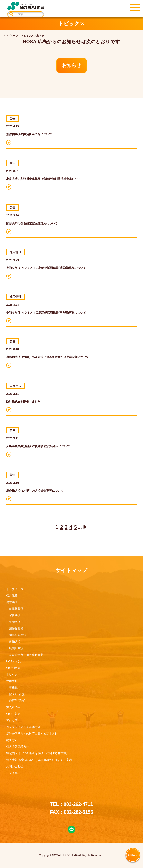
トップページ (15, 589)
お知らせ (72, 65)
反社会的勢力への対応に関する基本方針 (32, 734)
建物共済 (15, 642)
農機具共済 (16, 648)
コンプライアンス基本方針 (23, 727)
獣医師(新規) (17, 694)
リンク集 (12, 773)
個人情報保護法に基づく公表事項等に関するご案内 (39, 760)
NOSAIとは (13, 661)
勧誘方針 (12, 740)
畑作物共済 (16, 629)
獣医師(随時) (17, 701)
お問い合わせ (15, 766)
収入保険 (12, 596)
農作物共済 (16, 609)
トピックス (13, 674)
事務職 (13, 688)
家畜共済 (15, 615)
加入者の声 (13, 707)
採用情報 (12, 681)
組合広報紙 (13, 714)
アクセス (12, 720)
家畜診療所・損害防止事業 (26, 655)
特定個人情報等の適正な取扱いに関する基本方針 (38, 753)
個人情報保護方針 (18, 747)
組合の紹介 (13, 668)
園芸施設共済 (18, 635)
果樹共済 (15, 622)
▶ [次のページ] (85, 527)
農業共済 (12, 602)
